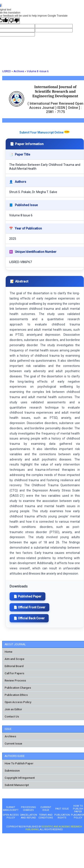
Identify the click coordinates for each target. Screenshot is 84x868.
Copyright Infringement (20, 778)
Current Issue (13, 744)
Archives (19, 71)
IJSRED (7, 71)
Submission (12, 771)
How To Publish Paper (19, 763)
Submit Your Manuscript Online (41, 132)
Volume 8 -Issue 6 (38, 71)
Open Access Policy (18, 702)
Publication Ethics (16, 695)
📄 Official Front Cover (29, 607)
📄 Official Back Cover (29, 618)
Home (9, 652)
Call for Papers (14, 673)
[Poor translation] (14, 21)
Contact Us (12, 716)
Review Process (15, 681)
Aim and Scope (15, 659)
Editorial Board (14, 666)
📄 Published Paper (27, 596)
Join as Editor (13, 709)
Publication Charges (18, 688)
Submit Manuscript (17, 785)
